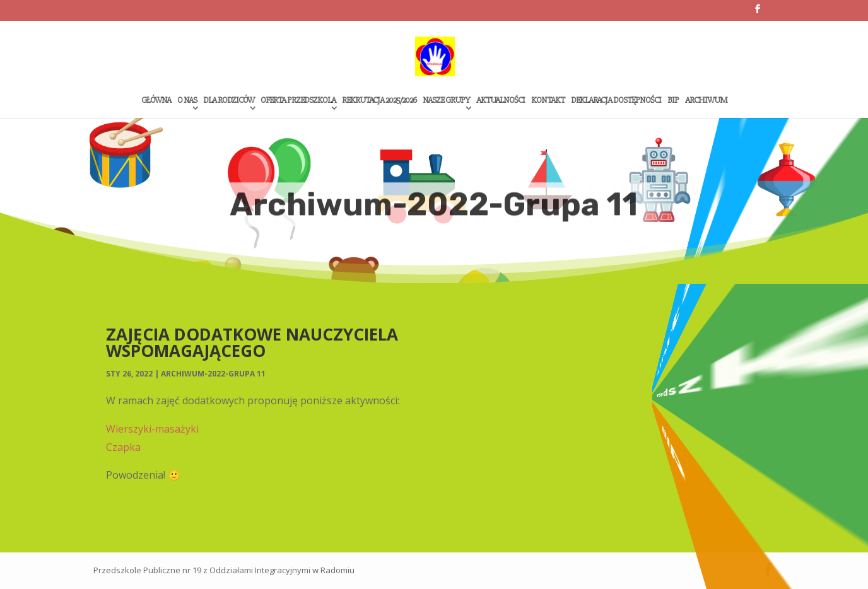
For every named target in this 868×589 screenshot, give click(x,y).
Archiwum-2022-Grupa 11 (213, 374)
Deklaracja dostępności (616, 101)
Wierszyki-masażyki (152, 429)
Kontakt (548, 101)
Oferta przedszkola (298, 101)
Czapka (123, 447)
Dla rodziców (229, 101)
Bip (673, 101)
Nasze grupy (446, 101)
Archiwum (706, 101)
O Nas (187, 101)
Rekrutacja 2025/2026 (379, 101)
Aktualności (501, 101)
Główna (156, 101)
